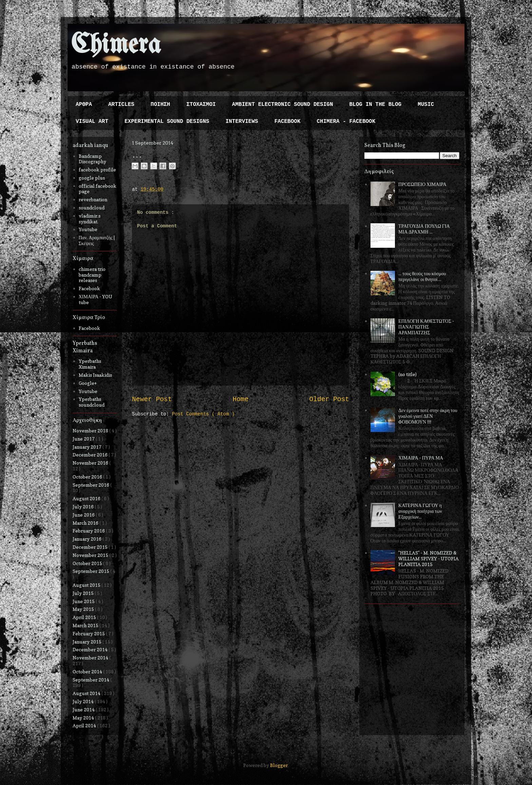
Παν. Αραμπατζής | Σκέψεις (97, 240)
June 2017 (84, 439)
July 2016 (84, 507)
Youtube (88, 229)
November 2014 (91, 658)
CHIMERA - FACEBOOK (346, 122)
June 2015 (84, 601)
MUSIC (426, 105)
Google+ (88, 383)
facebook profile (97, 170)
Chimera (116, 45)
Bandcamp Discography (92, 159)
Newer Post (152, 399)
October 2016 (88, 477)
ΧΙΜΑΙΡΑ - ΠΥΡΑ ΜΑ (421, 458)
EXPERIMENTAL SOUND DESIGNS (167, 122)
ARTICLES (121, 105)
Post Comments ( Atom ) (203, 414)
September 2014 (91, 680)
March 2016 (86, 523)
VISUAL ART (92, 122)
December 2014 (91, 649)
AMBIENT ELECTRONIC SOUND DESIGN (283, 105)
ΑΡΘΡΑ (84, 105)
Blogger (279, 765)
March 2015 (86, 625)
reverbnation (93, 199)
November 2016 (91, 463)
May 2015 (84, 609)
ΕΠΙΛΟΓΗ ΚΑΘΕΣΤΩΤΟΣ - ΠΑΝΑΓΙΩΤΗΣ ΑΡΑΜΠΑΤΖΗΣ (426, 327)
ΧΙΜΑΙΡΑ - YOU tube (96, 299)
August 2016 (87, 498)
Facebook (89, 288)
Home (240, 399)
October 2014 (88, 671)
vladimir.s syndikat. (90, 219)
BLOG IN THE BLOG (376, 105)
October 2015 (88, 563)
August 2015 (87, 585)
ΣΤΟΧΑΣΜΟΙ (201, 105)
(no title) (407, 374)
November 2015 (91, 555)
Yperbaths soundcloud (92, 402)
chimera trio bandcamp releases (92, 275)
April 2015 (85, 617)
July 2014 (84, 701)
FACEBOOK (288, 122)
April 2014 (85, 725)
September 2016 (91, 485)
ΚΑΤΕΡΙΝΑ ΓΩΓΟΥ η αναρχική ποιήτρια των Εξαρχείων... (420, 511)
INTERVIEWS (242, 122)
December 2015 (91, 547)
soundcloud (92, 208)
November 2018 (91, 431)
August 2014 (87, 693)
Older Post (329, 399)
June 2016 (84, 515)
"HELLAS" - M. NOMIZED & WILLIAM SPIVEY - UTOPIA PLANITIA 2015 (429, 558)
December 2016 (91, 455)
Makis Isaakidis (95, 375)
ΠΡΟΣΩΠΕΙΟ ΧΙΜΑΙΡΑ (422, 184)
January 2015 (88, 642)
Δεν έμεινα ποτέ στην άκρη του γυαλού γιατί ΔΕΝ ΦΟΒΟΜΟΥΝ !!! (428, 416)
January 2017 (88, 447)
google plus (92, 178)
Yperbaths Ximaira (90, 364)
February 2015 (89, 633)
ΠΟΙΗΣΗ (160, 105)
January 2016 (88, 539)
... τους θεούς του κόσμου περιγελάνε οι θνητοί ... (422, 276)
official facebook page (98, 189)
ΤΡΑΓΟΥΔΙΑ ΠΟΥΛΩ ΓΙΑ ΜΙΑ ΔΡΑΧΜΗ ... (424, 229)
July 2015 (84, 593)
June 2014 (84, 709)
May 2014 (84, 718)
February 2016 (89, 531)
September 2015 (91, 571)
